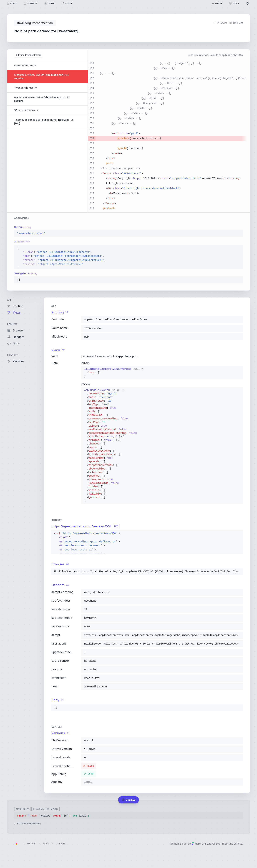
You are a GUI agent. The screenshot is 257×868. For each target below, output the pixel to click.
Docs (46, 844)
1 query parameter (28, 824)
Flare (196, 844)
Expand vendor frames (28, 55)
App (9, 300)
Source (31, 844)
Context (12, 355)
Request (12, 324)
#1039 (119, 390)
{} (114, 373)
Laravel (61, 844)
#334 (139, 369)
